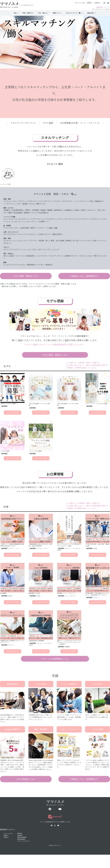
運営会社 (20, 833)
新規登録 (99, 7)
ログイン (107, 7)
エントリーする (12, 413)
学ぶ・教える (43, 13)
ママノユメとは (80, 3)
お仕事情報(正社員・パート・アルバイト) (80, 123)
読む (16, 13)
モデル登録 (48, 123)
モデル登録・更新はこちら (55, 355)
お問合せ (97, 3)
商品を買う (92, 13)
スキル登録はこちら (26, 779)
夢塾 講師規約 (21, 839)
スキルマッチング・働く (74, 13)
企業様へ (89, 3)
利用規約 (20, 835)
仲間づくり (57, 13)
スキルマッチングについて (23, 123)
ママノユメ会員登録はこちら (55, 659)
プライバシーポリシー (24, 841)
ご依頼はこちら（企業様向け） (84, 276)
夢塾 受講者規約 (22, 837)
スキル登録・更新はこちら (26, 276)
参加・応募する (28, 13)
